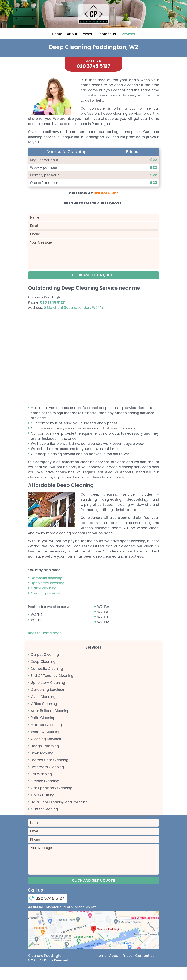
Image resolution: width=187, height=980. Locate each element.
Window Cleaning (46, 745)
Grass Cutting (43, 808)
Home (57, 47)
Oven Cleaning (43, 710)
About (72, 47)
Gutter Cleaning (44, 822)
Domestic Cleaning (47, 681)
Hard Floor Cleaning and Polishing (59, 815)
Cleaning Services (46, 752)
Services (128, 47)
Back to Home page (45, 646)
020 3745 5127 (106, 206)
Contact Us (106, 47)
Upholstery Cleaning (48, 696)
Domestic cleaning (47, 591)
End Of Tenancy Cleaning (52, 688)
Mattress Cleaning (46, 738)
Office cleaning (44, 601)
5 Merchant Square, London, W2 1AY (74, 320)
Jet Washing (41, 787)
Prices (87, 47)
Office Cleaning (44, 717)
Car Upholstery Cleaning (52, 801)
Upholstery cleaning (48, 596)
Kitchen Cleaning (45, 794)
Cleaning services (46, 606)
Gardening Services (47, 703)
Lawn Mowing (42, 766)
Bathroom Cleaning (47, 780)
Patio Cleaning (43, 731)
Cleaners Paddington (46, 969)
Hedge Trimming (45, 759)
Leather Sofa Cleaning (50, 773)
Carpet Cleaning (45, 667)
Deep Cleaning (43, 674)
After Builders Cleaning (50, 724)
